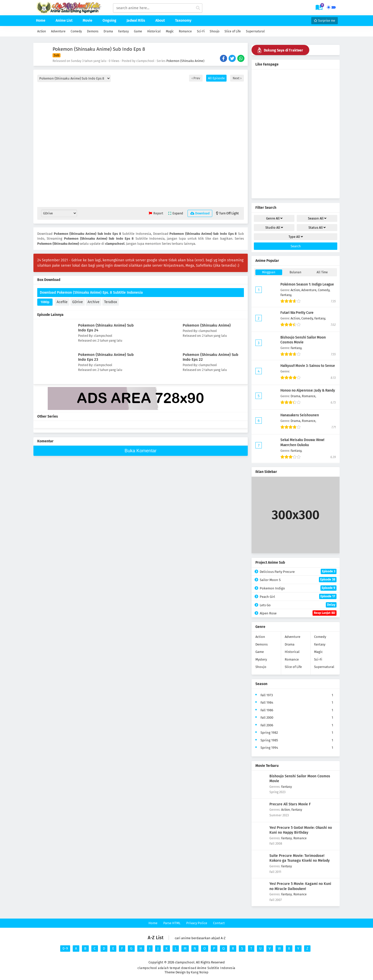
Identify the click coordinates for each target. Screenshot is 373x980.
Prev (196, 78)
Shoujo (215, 31)
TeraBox (111, 302)
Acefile (62, 302)
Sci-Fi (201, 31)
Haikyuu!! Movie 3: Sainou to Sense (308, 366)
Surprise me (325, 21)
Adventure (58, 31)
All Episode (216, 78)
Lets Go (298, 605)
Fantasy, (286, 295)
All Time (322, 272)
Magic (170, 31)
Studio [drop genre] (274, 228)
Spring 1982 (269, 733)
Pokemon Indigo (298, 588)
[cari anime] (198, 8)
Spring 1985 (269, 740)
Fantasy (123, 31)
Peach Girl (298, 596)
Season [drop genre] (317, 218)
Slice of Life (233, 31)
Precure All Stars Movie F (290, 804)
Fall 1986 (267, 710)
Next (237, 78)
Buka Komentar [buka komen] (140, 451)
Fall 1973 (267, 695)
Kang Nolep (200, 972)
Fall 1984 (267, 702)
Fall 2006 (267, 725)
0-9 (65, 949)
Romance (185, 31)
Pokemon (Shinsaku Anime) (185, 61)
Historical (154, 31)
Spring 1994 (269, 748)
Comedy (76, 31)
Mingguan (269, 272)
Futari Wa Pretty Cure (297, 313)
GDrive (78, 302)
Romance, (309, 396)
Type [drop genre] (296, 237)
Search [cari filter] (296, 246)
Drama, (296, 396)
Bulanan (295, 272)
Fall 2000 (267, 718)
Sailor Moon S (298, 580)
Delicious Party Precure (298, 571)
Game (138, 31)
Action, (296, 290)
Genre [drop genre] (274, 218)
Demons (93, 31)
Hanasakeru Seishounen (300, 415)
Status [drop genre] (317, 228)
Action (42, 31)
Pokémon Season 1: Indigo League (307, 284)
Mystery (261, 659)
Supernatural (255, 31)
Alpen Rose (298, 613)
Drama (108, 31)
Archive (94, 302)
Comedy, (324, 290)
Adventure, (310, 290)
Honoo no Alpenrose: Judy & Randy (308, 390)
